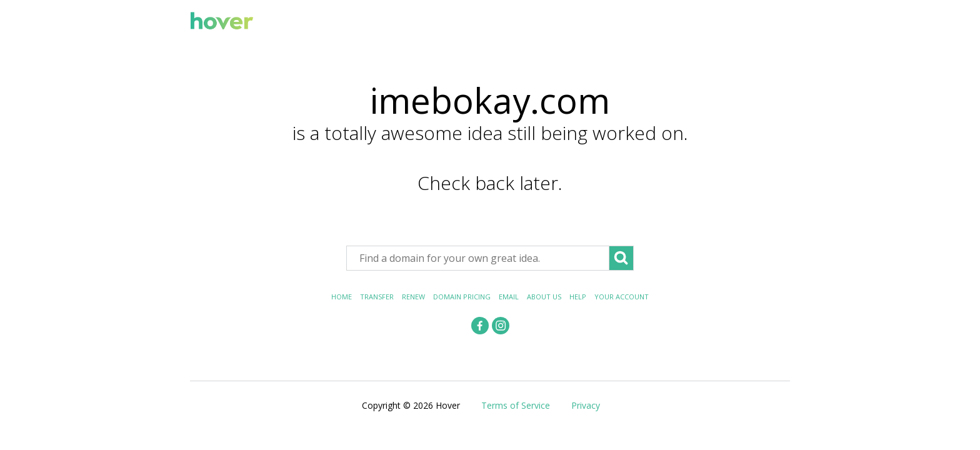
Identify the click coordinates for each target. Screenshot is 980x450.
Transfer (377, 297)
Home (342, 297)
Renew (413, 297)
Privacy (586, 405)
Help (578, 297)
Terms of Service (516, 405)
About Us (544, 297)
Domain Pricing (462, 297)
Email (509, 297)
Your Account (622, 297)
